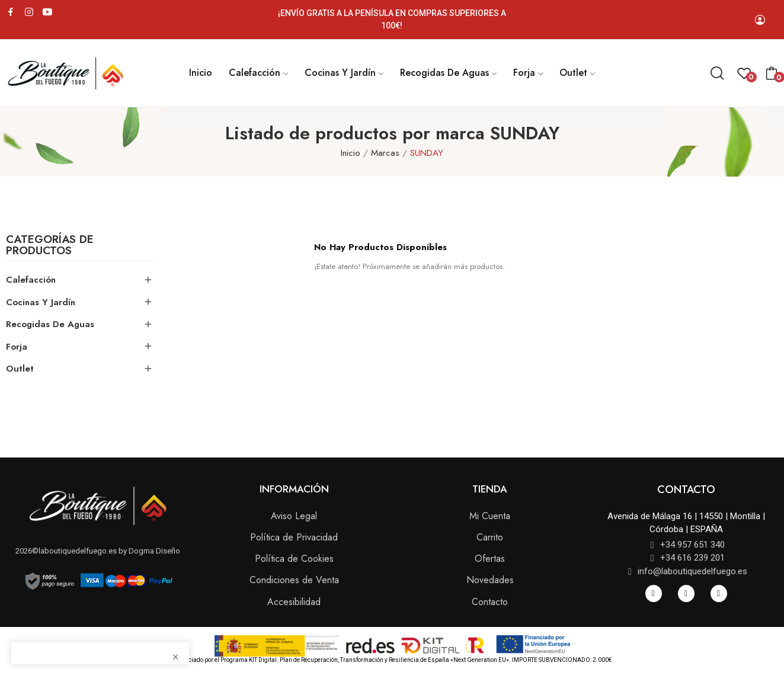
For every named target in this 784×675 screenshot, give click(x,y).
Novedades (490, 580)
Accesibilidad (294, 602)
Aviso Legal (294, 516)
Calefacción (31, 280)
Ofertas (490, 559)
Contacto (490, 602)
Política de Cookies (294, 559)
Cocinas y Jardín (41, 302)
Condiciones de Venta (294, 580)
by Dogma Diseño (148, 551)
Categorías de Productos (50, 246)
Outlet (20, 369)
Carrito (490, 537)
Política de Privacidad (294, 537)
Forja (17, 347)
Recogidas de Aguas (50, 324)
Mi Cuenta (490, 516)
